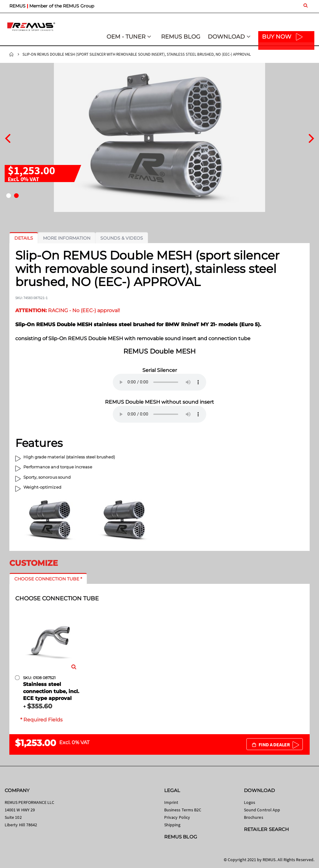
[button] (9, 196)
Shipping (172, 825)
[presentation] (8, 138)
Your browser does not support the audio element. (159, 382)
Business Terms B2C (183, 810)
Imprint (171, 802)
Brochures (254, 817)
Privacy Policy (177, 817)
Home (12, 54)
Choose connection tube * (48, 579)
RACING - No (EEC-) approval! (68, 310)
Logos (250, 802)
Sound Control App (262, 810)
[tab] (24, 238)
